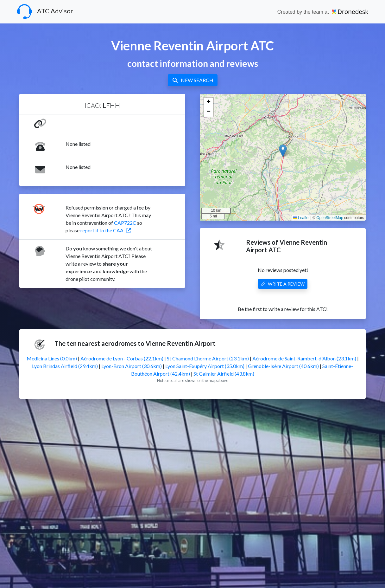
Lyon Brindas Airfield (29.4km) (65, 366)
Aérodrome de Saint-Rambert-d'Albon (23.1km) (304, 358)
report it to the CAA (106, 230)
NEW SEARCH (193, 80)
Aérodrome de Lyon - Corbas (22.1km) (122, 358)
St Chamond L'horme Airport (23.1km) (208, 358)
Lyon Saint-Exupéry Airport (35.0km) (205, 366)
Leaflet (301, 218)
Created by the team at (323, 12)
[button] (283, 151)
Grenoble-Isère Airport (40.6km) (283, 366)
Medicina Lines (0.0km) (52, 358)
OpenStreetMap (330, 218)
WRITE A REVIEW (283, 284)
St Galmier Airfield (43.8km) (224, 374)
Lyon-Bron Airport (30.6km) (132, 366)
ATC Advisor (45, 12)
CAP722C (125, 223)
